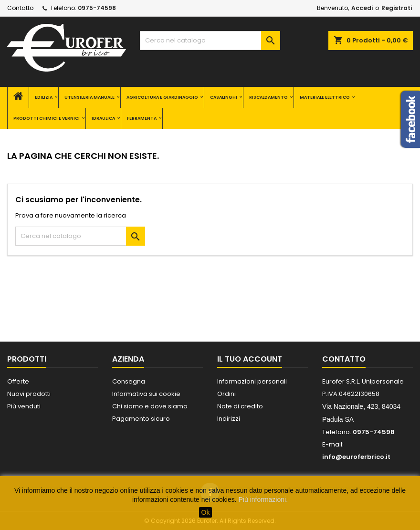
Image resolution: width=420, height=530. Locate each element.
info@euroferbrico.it (356, 457)
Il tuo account (250, 359)
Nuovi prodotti (29, 394)
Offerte (18, 381)
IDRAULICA (103, 118)
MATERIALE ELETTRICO (325, 97)
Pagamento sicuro (141, 419)
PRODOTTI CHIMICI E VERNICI (47, 118)
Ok (206, 512)
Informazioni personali (252, 381)
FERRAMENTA (142, 118)
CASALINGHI (224, 97)
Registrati (397, 8)
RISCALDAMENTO (268, 97)
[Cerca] (210, 41)
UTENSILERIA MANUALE (89, 97)
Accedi (362, 8)
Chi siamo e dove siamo (150, 406)
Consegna (129, 381)
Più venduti (24, 406)
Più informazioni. (263, 499)
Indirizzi (229, 419)
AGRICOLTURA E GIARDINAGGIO (162, 97)
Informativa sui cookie (146, 394)
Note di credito (240, 406)
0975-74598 (97, 8)
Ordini (226, 394)
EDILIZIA (44, 97)
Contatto (20, 8)
